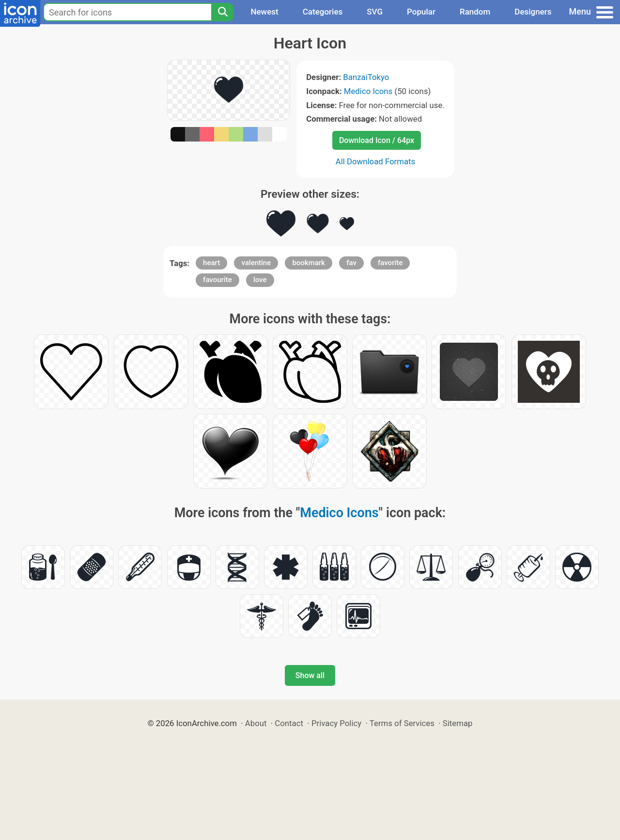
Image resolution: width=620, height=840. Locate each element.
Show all (310, 675)
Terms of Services (402, 723)
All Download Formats (376, 161)
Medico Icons (368, 91)
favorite (390, 263)
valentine (256, 263)
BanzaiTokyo (366, 77)
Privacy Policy (336, 723)
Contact (289, 723)
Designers (533, 12)
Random (475, 12)
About (256, 723)
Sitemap (458, 723)
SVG (375, 12)
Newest (264, 12)
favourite (217, 280)
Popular (421, 12)
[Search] (222, 12)
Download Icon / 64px (377, 140)
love (260, 280)
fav (351, 263)
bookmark (309, 263)
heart (211, 263)
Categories (323, 12)
